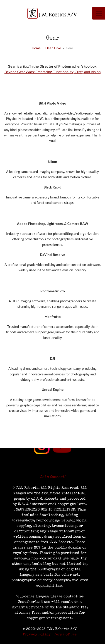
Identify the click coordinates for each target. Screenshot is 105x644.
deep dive (53, 48)
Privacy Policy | (38, 635)
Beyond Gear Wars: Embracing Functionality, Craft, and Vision (53, 72)
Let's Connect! (52, 477)
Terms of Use (65, 635)
